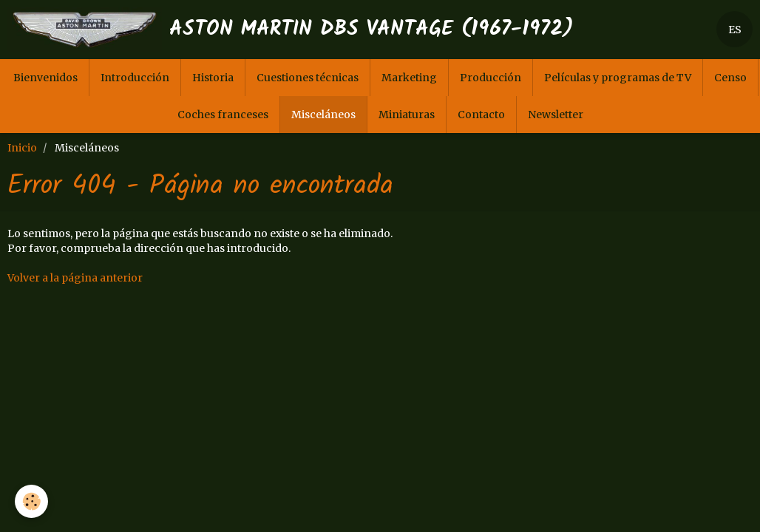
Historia (213, 78)
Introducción (135, 78)
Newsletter (556, 115)
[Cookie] (31, 501)
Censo (730, 78)
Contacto (481, 115)
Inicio (22, 148)
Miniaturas (407, 115)
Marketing (409, 78)
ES (735, 30)
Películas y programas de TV (618, 78)
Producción (491, 78)
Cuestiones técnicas (308, 78)
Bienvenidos (45, 78)
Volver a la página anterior (75, 278)
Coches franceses (223, 115)
